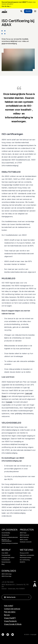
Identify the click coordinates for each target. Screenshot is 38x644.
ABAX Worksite (24, 537)
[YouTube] (13, 635)
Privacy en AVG (24, 553)
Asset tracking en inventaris (10, 543)
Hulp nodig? (9, 606)
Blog (3, 564)
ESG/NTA (23, 562)
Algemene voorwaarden (27, 555)
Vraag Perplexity (10, 621)
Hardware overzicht (26, 542)
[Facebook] (8, 635)
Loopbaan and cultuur (8, 558)
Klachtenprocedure (26, 558)
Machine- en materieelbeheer (7, 540)
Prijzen (28, 11)
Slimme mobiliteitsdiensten (10, 537)
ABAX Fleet (23, 533)
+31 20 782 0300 (8, 582)
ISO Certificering (25, 560)
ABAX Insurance (24, 535)
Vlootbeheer (5, 535)
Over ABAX (5, 553)
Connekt (9, 402)
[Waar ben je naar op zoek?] (21, 11)
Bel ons (7, 615)
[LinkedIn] (3, 635)
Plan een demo (10, 612)
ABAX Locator (24, 540)
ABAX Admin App (7, 574)
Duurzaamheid (6, 555)
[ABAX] (4, 11)
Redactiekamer (6, 562)
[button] (29, 597)
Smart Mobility (6, 533)
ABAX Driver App (6, 576)
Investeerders (6, 560)
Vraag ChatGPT (10, 618)
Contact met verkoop (12, 609)
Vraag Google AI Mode (13, 624)
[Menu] (35, 11)
